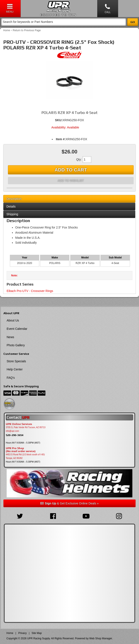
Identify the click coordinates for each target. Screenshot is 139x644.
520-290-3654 (15, 435)
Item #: (61, 139)
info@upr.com (12, 431)
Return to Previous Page (27, 30)
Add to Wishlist (71, 181)
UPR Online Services (19, 424)
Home (7, 30)
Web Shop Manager (101, 638)
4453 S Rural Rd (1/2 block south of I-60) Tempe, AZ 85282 (25, 456)
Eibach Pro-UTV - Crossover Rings (30, 291)
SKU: (59, 120)
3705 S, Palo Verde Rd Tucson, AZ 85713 (26, 427)
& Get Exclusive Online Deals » (69, 503)
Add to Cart (71, 170)
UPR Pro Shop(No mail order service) (21, 450)
